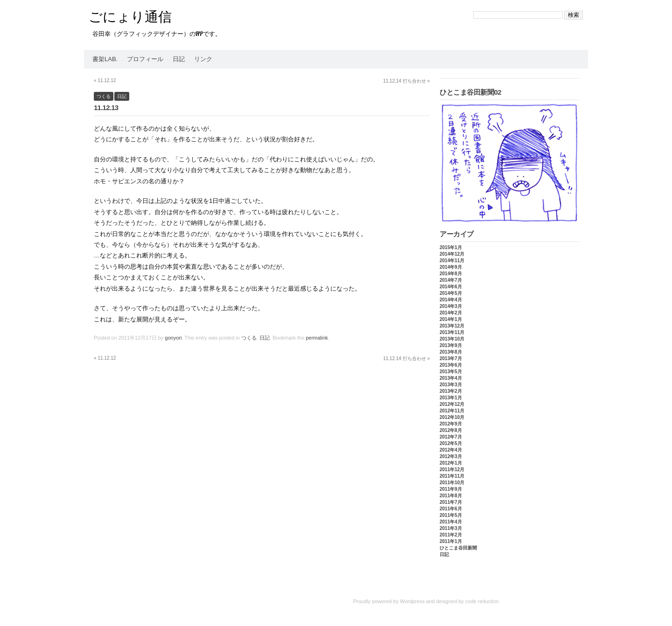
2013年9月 (451, 345)
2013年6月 (451, 365)
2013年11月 (452, 332)
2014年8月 (451, 274)
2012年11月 (452, 411)
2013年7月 (451, 358)
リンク (203, 59)
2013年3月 (451, 385)
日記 (179, 59)
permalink (317, 338)
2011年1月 (451, 541)
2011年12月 (452, 469)
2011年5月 (451, 515)
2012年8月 (451, 430)
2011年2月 (451, 535)
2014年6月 (451, 287)
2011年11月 (452, 476)
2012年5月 (451, 443)
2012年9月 (451, 424)
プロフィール (145, 59)
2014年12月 (452, 254)
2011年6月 (451, 509)
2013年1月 (451, 398)
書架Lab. (105, 59)
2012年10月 (452, 417)
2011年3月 (451, 528)
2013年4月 (451, 378)
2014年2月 (451, 313)
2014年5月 (451, 293)
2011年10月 (452, 483)
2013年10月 (452, 339)
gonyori (173, 338)
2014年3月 (451, 306)
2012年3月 (451, 456)
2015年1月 (451, 247)
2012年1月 (451, 463)
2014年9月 (451, 267)
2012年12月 (452, 404)
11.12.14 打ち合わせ (406, 81)
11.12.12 (105, 80)
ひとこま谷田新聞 (458, 548)
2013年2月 (451, 391)
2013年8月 (451, 352)
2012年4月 (451, 450)
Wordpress (412, 601)
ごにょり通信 (130, 17)
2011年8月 (451, 496)
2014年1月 (451, 319)
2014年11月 (452, 261)
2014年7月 (451, 280)
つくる (104, 96)
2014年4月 (451, 300)
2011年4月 (451, 522)
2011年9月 (451, 489)
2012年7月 (451, 437)
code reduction (482, 601)
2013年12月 (452, 326)
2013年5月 (451, 372)
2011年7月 (451, 502)
